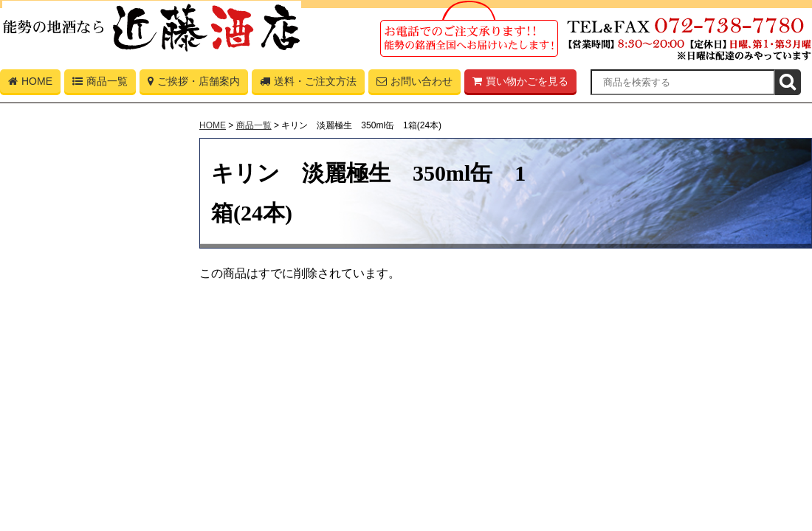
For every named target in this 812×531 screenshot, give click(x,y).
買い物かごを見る (520, 84)
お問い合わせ (414, 84)
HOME (30, 84)
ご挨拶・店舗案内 (194, 84)
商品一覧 (100, 84)
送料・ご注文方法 (308, 84)
